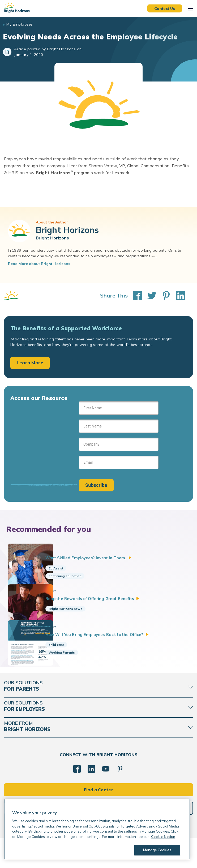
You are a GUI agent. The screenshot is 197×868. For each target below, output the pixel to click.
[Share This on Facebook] (135, 296)
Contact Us (165, 8)
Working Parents (75, 674)
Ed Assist (69, 568)
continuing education (78, 576)
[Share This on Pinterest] (164, 296)
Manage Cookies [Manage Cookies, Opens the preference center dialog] (156, 850)
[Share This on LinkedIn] (178, 296)
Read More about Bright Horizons (39, 264)
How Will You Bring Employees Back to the (117, 656)
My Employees (20, 24)
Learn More (30, 363)
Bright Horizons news (78, 617)
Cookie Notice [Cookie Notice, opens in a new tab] (163, 837)
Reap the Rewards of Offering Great (112, 607)
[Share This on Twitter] (149, 296)
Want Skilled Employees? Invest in (107, 558)
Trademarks (99, 860)
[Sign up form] (119, 446)
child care (69, 666)
